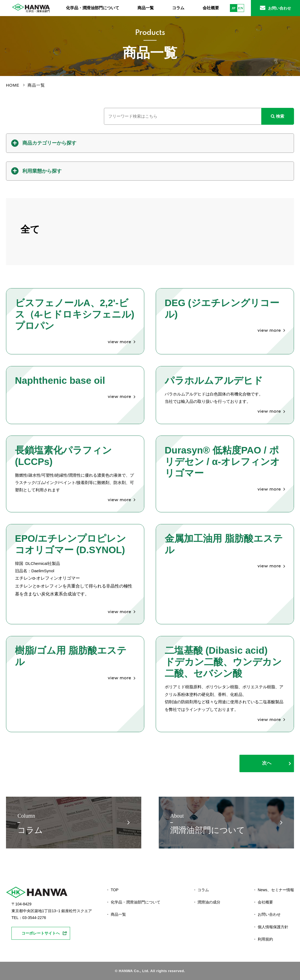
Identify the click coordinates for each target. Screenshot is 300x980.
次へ (267, 763)
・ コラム (201, 890)
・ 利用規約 (263, 939)
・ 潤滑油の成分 (207, 902)
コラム (178, 8)
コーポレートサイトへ (41, 933)
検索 (277, 116)
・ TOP (112, 890)
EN (241, 8)
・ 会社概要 (263, 902)
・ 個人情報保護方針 (271, 927)
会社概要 (211, 8)
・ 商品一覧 (116, 914)
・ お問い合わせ (267, 914)
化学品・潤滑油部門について (93, 8)
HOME (13, 85)
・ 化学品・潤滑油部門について (133, 902)
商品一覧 (146, 8)
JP (233, 8)
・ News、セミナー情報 (273, 890)
